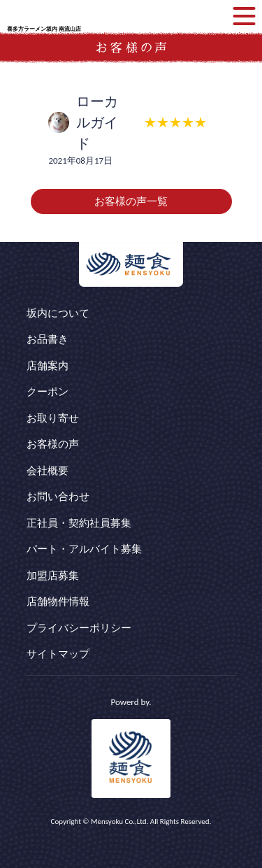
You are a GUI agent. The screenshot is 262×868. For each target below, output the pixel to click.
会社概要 (48, 471)
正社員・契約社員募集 (79, 523)
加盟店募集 (53, 576)
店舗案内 (48, 366)
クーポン (48, 392)
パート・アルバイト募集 (84, 549)
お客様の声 (53, 444)
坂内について (58, 313)
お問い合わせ (58, 497)
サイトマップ (58, 654)
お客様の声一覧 (131, 201)
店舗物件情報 (58, 602)
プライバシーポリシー (79, 628)
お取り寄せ (53, 418)
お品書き (48, 339)
